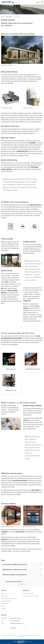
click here (18, 551)
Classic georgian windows (31, 596)
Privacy (3, 606)
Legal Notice (5, 604)
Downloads (5, 596)
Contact (4, 609)
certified (6, 207)
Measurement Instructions (9, 599)
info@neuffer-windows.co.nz (17, 623)
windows (16, 336)
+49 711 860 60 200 (15, 618)
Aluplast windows (28, 594)
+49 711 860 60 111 (15, 621)
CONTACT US (13, 628)
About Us (4, 594)
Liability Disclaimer (6, 601)
